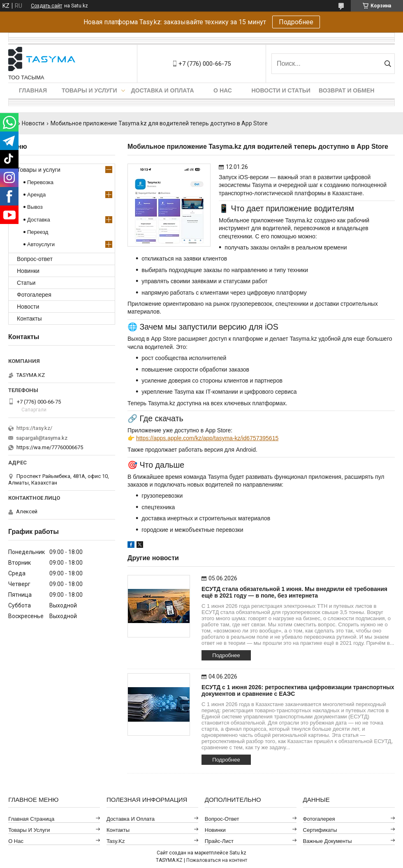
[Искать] (388, 64)
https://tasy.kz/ (34, 428)
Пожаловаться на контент (217, 860)
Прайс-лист (219, 841)
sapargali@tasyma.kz (42, 438)
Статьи (26, 283)
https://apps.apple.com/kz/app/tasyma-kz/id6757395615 (207, 438)
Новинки (28, 271)
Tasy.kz (116, 841)
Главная (33, 90)
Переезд (38, 232)
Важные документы (328, 841)
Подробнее (296, 22)
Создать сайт (46, 6)
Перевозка (40, 182)
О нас (223, 90)
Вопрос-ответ (35, 259)
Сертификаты (320, 830)
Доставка (39, 220)
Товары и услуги (89, 90)
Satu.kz (238, 853)
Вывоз (35, 207)
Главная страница (31, 819)
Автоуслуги (41, 244)
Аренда (36, 195)
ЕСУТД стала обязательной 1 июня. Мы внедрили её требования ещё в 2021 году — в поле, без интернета (294, 592)
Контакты (29, 319)
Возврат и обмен (347, 90)
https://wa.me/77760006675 (50, 447)
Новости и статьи (281, 90)
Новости (33, 123)
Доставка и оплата (163, 90)
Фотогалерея (34, 295)
